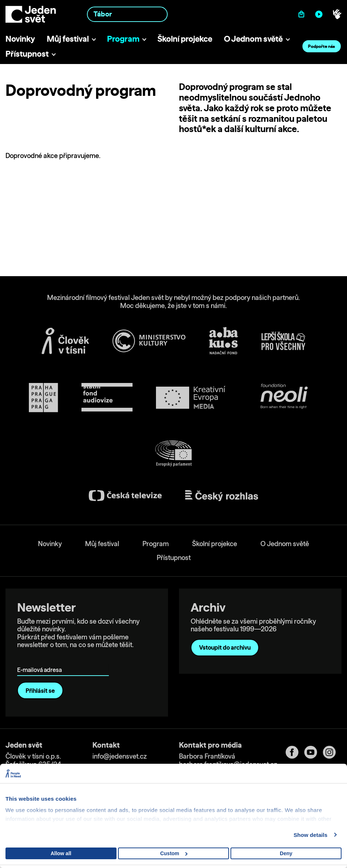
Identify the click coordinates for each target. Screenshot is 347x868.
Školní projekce (185, 39)
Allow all (61, 853)
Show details (311, 835)
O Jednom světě (253, 39)
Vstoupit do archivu (225, 647)
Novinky (20, 39)
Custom (174, 853)
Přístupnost (27, 54)
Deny (286, 853)
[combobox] (127, 14)
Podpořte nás (321, 46)
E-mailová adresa (41, 659)
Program (123, 39)
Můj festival (68, 39)
